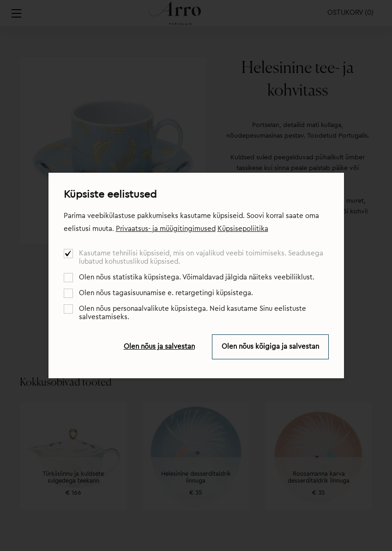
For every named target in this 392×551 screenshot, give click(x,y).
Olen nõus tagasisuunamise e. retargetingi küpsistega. (166, 293)
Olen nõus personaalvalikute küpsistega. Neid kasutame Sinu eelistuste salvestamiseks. (193, 313)
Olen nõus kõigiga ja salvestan (270, 347)
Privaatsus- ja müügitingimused (166, 229)
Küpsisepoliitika (243, 229)
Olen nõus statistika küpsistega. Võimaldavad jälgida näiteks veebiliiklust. (197, 277)
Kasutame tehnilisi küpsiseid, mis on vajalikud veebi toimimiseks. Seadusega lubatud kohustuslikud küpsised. (201, 257)
